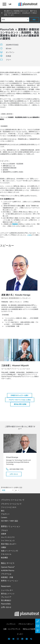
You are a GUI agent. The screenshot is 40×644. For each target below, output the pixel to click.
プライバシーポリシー (26, 624)
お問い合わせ (14, 474)
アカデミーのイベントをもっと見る (20, 400)
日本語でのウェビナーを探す (20, 395)
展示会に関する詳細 (20, 404)
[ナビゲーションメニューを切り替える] (4, 4)
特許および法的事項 (30, 629)
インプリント (11, 624)
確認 (34, 20)
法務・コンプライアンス (12, 629)
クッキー (20, 634)
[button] (10, 4)
